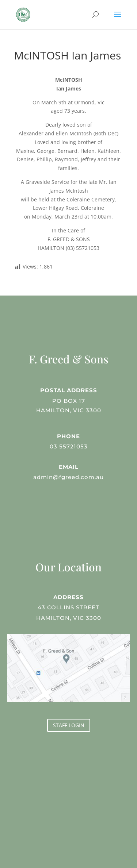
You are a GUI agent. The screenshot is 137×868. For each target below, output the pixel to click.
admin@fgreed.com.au (68, 476)
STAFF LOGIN (69, 725)
